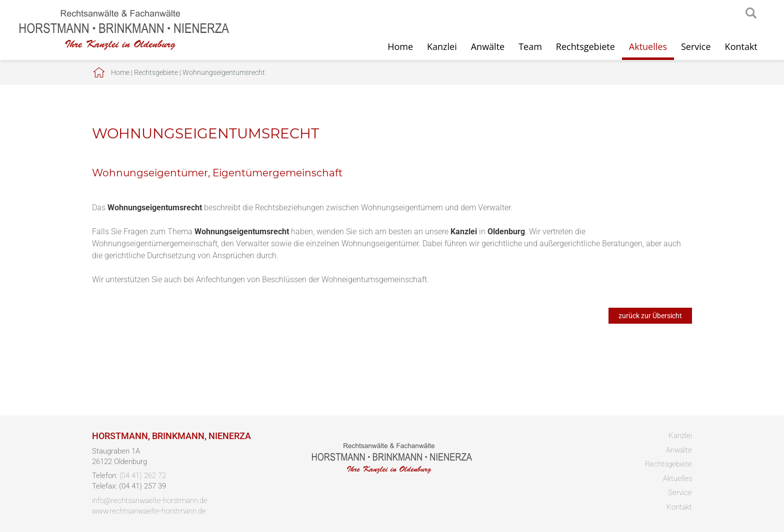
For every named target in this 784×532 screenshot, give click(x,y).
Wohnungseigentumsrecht (224, 72)
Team (530, 46)
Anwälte (488, 46)
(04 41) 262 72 (143, 476)
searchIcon (751, 13)
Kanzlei (442, 46)
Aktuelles (648, 46)
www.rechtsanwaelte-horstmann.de (149, 511)
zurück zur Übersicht (650, 316)
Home (400, 46)
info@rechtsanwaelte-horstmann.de (150, 501)
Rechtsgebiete (585, 46)
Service (696, 46)
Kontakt (741, 46)
